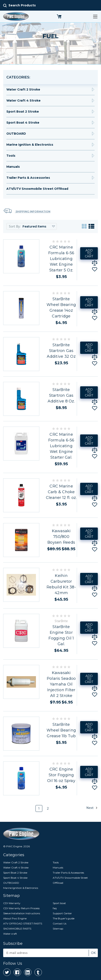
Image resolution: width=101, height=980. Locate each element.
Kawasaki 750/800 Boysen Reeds (61, 537)
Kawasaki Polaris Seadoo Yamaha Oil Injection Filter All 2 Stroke (61, 684)
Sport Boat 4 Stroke (23, 123)
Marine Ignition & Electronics (30, 145)
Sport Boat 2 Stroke (23, 112)
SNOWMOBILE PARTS (17, 929)
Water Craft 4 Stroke (23, 101)
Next (92, 808)
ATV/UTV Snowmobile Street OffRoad (37, 189)
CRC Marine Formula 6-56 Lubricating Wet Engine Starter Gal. (61, 446)
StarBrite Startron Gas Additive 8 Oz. (61, 395)
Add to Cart (89, 253)
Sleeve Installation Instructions (22, 913)
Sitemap (58, 929)
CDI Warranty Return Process (21, 908)
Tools (11, 156)
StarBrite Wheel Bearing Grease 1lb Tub (61, 730)
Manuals (13, 167)
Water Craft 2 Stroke (23, 89)
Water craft (10, 934)
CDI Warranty (12, 903)
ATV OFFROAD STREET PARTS (23, 923)
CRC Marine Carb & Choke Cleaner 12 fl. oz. (61, 492)
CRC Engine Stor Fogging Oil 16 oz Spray (61, 775)
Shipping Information (27, 211)
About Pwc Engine (15, 918)
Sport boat (59, 903)
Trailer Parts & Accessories (28, 178)
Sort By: (15, 226)
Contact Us (60, 923)
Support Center (62, 913)
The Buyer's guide (64, 918)
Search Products (22, 5)
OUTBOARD (16, 134)
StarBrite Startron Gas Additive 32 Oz (61, 351)
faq (55, 908)
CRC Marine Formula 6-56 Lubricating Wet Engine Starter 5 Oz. (61, 259)
